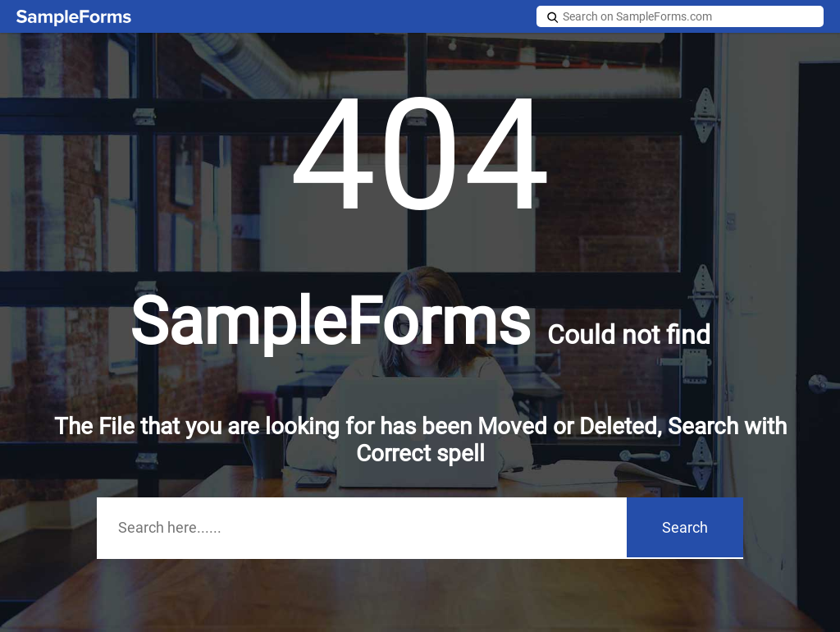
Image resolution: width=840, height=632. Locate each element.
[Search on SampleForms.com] (680, 16)
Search (685, 527)
